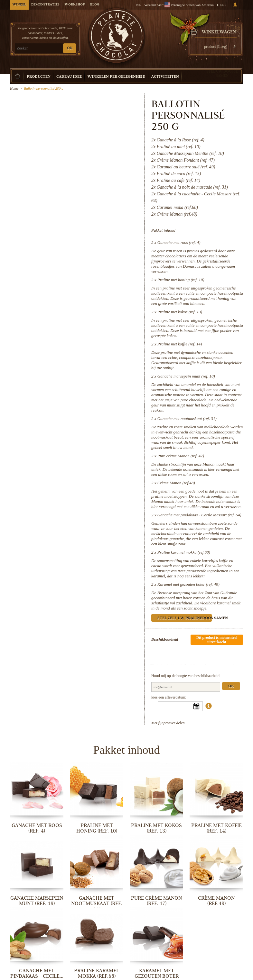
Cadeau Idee (69, 77)
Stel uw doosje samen (222, 73)
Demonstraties (45, 5)
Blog (95, 5)
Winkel (19, 5)
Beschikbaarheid (165, 639)
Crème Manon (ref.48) (176, 483)
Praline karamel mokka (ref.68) (184, 552)
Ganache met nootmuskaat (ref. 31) (187, 419)
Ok (231, 686)
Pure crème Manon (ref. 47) (181, 456)
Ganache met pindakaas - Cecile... (37, 973)
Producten (39, 77)
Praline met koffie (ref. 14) (180, 344)
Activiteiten (165, 77)
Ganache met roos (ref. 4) (179, 242)
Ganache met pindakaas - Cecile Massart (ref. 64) (199, 515)
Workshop (75, 5)
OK (70, 48)
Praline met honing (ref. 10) (181, 280)
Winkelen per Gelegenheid (117, 77)
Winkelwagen (219, 32)
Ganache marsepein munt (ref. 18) (186, 376)
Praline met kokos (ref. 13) (180, 312)
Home (14, 88)
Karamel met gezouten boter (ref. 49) (188, 584)
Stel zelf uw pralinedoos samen (185, 618)
